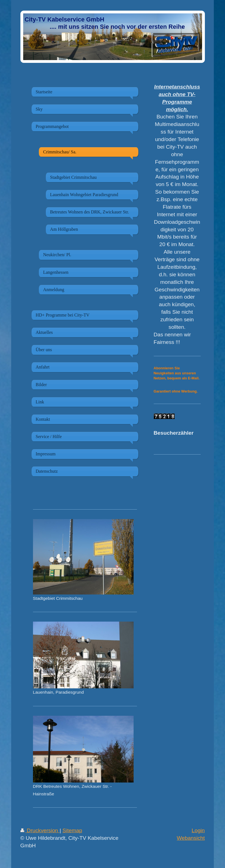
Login (198, 830)
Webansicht (191, 838)
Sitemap (72, 830)
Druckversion (40, 830)
